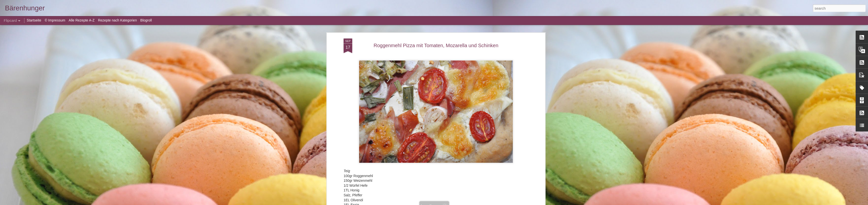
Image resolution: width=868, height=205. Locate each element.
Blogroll (146, 20)
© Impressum (55, 20)
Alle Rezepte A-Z (82, 20)
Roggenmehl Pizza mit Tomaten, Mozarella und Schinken (436, 45)
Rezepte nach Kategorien (117, 20)
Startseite (34, 20)
